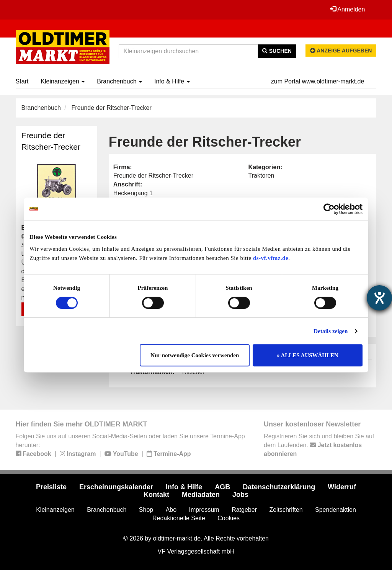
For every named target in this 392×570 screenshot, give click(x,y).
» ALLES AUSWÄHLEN (308, 355)
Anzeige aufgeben (341, 51)
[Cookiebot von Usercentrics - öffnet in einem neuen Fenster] (329, 209)
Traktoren (261, 176)
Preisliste (51, 487)
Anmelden (348, 9)
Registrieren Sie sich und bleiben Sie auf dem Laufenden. (319, 445)
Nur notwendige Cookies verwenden (195, 355)
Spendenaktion (336, 510)
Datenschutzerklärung (279, 487)
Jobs (240, 495)
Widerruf (342, 487)
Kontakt (156, 495)
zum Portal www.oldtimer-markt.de (318, 81)
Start (22, 81)
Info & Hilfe (172, 81)
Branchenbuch (119, 81)
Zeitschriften (286, 510)
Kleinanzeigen (63, 81)
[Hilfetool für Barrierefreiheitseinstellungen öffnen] (379, 298)
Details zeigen (331, 331)
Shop (146, 510)
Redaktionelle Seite (179, 518)
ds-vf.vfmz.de (271, 258)
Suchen (277, 51)
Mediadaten (201, 495)
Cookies (229, 518)
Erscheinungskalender (116, 487)
